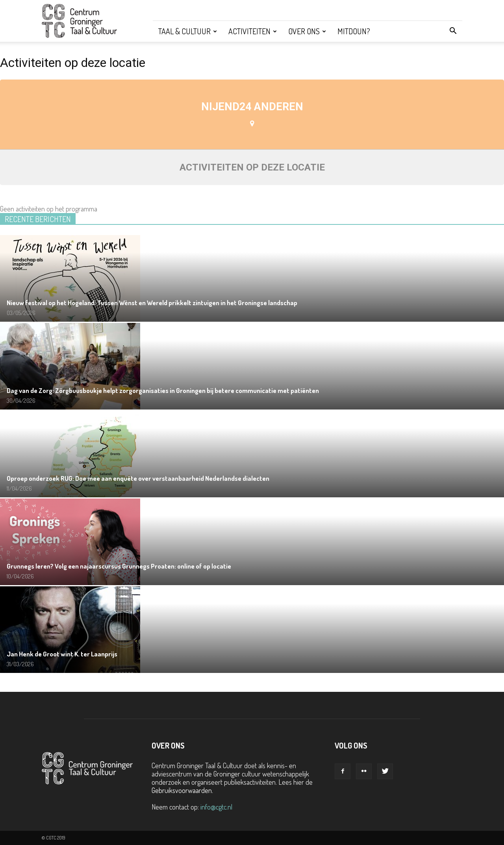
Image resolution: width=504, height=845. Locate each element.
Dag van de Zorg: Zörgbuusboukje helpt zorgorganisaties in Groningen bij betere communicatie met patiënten (163, 390)
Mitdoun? (354, 31)
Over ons (307, 31)
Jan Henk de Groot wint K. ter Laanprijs (62, 654)
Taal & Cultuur (188, 31)
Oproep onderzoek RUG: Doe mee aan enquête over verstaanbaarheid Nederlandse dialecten (138, 478)
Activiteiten (253, 31)
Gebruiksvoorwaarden (182, 790)
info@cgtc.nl (216, 807)
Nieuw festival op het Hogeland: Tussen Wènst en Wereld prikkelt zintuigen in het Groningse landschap (152, 303)
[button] (453, 31)
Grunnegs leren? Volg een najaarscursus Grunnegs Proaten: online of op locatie (119, 566)
